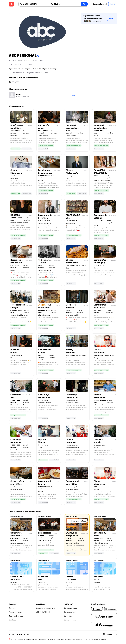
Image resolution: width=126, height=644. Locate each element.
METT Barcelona (43, 560)
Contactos (68, 616)
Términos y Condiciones (73, 639)
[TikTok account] (10, 634)
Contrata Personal (100, 4)
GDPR (85, 639)
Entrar (113, 4)
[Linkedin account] (28, 634)
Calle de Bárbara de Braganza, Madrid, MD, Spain (30, 73)
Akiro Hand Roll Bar (17, 516)
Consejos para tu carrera (45, 608)
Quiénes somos (70, 612)
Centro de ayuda (70, 620)
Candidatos (13, 620)
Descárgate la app (70, 608)
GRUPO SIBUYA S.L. (72, 516)
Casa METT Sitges (72, 560)
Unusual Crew (15, 560)
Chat (74, 95)
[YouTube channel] (21, 634)
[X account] (25, 634)
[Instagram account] (13, 634)
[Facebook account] (17, 634)
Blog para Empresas (16, 616)
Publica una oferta (16, 612)
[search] (84, 4)
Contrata (12, 608)
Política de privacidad (55, 639)
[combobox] (36, 4)
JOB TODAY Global (43, 612)
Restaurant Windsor (45, 516)
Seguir (111, 18)
